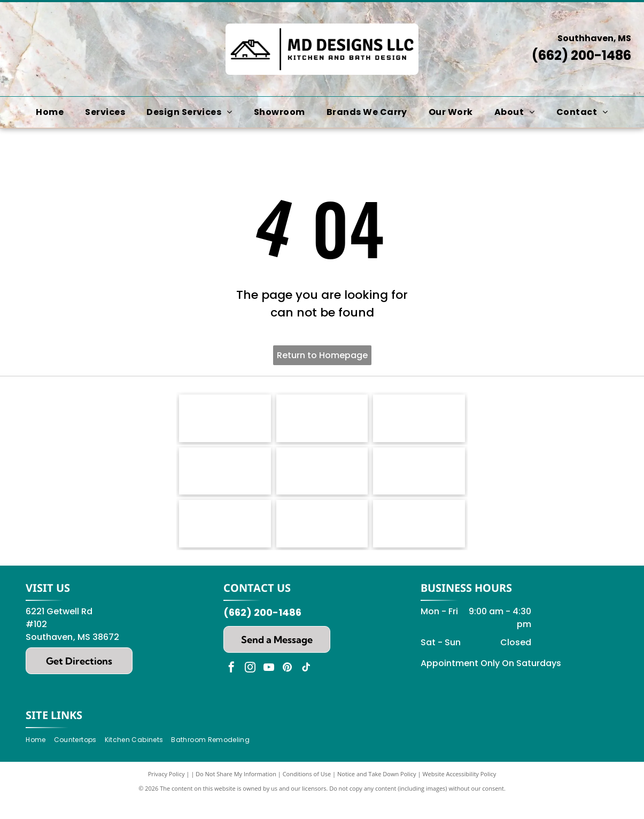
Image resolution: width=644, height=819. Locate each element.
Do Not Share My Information (236, 792)
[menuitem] (50, 112)
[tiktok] (306, 687)
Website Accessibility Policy (459, 792)
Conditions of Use (307, 792)
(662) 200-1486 (581, 55)
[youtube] (269, 687)
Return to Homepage (322, 355)
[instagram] (250, 687)
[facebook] (231, 687)
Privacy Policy (166, 792)
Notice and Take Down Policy (377, 792)
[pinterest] (288, 687)
